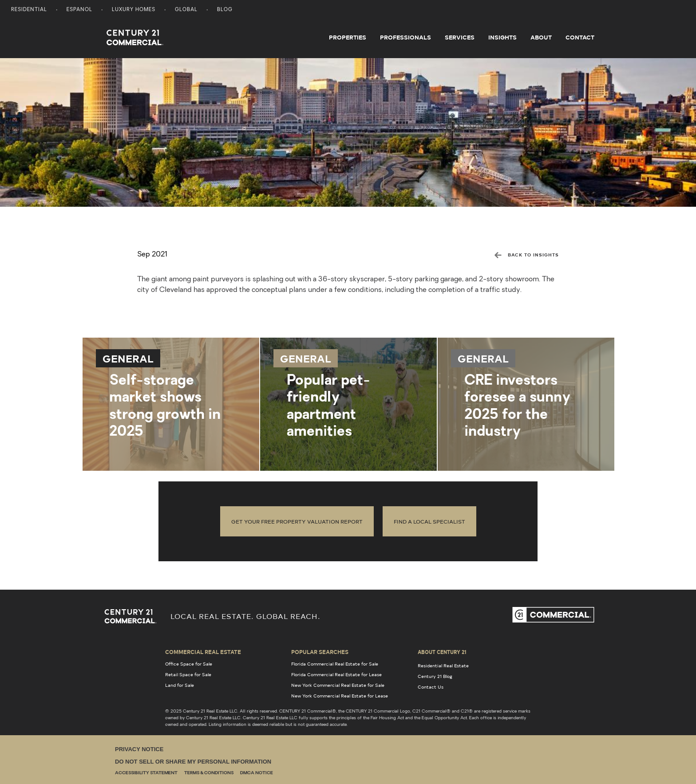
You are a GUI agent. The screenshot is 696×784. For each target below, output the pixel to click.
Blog (225, 10)
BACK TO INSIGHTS (527, 255)
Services (460, 37)
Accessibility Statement (146, 773)
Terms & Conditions (209, 773)
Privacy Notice (139, 749)
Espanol (79, 10)
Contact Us (431, 687)
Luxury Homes (134, 10)
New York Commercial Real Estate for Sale (338, 685)
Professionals (405, 37)
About (541, 37)
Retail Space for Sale (188, 674)
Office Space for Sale (189, 664)
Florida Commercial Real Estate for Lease (336, 674)
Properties (348, 37)
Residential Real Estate (443, 666)
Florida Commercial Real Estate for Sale (335, 664)
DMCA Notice (257, 773)
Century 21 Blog (435, 676)
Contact (580, 37)
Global (186, 10)
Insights (502, 37)
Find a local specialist (429, 521)
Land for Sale (180, 685)
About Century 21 (442, 652)
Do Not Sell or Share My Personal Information (193, 762)
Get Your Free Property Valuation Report (297, 521)
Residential (29, 10)
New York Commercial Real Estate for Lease (340, 696)
